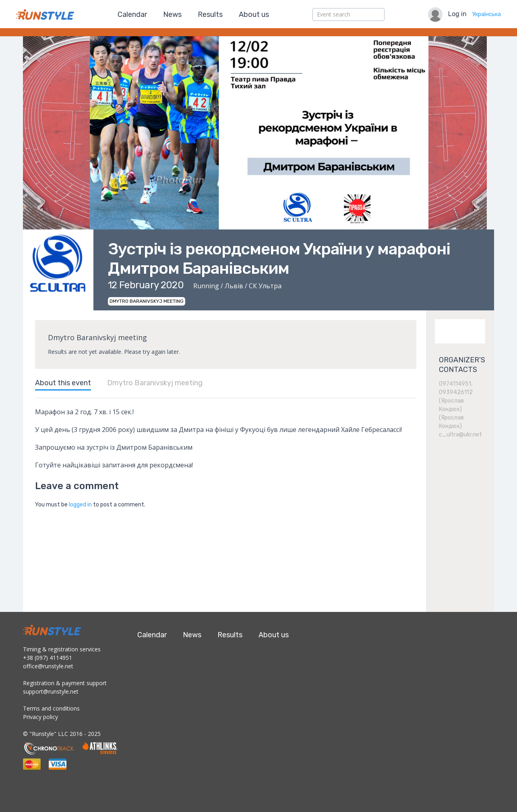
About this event (63, 383)
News (172, 14)
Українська (487, 14)
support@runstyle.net (51, 691)
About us (254, 14)
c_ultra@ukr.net (460, 435)
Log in (457, 14)
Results (210, 14)
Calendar (132, 14)
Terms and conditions (51, 708)
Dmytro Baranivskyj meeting (155, 383)
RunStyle (45, 14)
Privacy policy (40, 717)
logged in (80, 505)
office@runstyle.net (48, 666)
